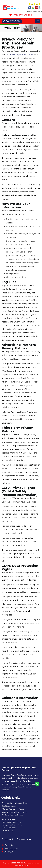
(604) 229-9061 (11, 849)
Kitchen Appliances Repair (13, 809)
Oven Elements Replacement (14, 812)
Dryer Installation (9, 819)
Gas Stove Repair (9, 806)
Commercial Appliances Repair (15, 803)
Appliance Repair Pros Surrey (20, 55)
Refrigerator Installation (12, 825)
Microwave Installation (11, 822)
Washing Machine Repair (12, 815)
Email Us (9, 845)
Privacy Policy (7, 831)
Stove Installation (9, 828)
